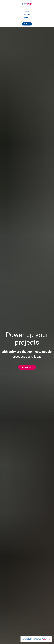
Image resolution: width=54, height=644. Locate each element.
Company (27, 18)
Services (27, 15)
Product (27, 11)
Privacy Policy (46, 640)
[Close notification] (51, 637)
